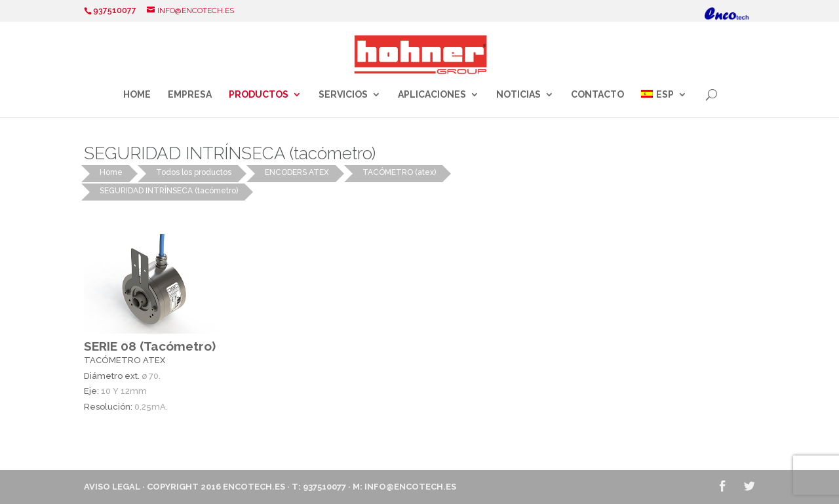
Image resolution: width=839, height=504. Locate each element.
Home (137, 95)
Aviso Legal (112, 487)
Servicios (343, 95)
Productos (259, 95)
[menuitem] (664, 104)
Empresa (190, 95)
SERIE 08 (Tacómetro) (150, 346)
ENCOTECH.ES (254, 487)
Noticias (518, 95)
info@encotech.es (410, 487)
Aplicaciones (432, 95)
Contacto (597, 95)
